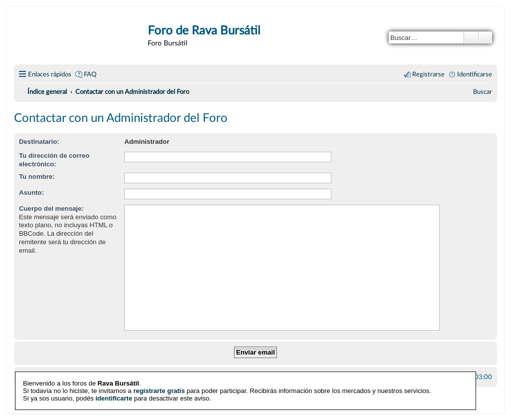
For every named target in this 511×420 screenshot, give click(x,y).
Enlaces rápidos (50, 74)
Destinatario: (39, 142)
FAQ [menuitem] (90, 74)
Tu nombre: (37, 177)
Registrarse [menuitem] (428, 74)
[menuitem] (483, 92)
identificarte (114, 398)
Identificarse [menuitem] (475, 74)
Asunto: (31, 193)
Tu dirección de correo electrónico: (54, 160)
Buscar (471, 37)
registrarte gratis (159, 390)
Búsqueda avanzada (485, 37)
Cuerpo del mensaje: (51, 209)
